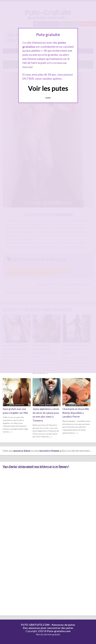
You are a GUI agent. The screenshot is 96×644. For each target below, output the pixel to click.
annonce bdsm (22, 451)
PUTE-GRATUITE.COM (35, 625)
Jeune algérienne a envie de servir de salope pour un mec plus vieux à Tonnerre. (46, 415)
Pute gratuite (54, 634)
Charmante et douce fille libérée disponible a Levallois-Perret (76, 413)
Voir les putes (48, 88)
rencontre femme (49, 451)
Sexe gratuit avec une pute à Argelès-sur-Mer (15, 411)
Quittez (48, 98)
